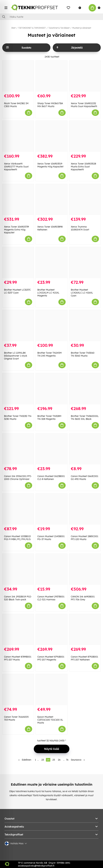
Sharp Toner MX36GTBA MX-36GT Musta (50, 105)
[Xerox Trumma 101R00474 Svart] (85, 199)
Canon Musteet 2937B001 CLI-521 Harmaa (51, 598)
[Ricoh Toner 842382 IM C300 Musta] (18, 76)
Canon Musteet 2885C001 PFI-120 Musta (84, 538)
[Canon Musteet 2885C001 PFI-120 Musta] (85, 509)
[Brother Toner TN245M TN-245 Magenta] (51, 326)
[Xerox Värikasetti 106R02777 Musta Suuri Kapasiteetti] (18, 136)
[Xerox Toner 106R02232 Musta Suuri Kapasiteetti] (85, 76)
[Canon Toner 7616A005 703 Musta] (18, 690)
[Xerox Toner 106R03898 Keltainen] (51, 199)
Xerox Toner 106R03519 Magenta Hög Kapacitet (50, 165)
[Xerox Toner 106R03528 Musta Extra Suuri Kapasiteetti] (85, 136)
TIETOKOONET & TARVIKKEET (32, 28)
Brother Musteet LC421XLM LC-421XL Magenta (48, 293)
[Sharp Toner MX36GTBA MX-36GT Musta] (51, 76)
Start (13, 28)
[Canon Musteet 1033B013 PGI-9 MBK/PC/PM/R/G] (18, 509)
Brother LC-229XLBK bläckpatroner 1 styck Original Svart (16, 356)
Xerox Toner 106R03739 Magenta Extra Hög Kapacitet (16, 230)
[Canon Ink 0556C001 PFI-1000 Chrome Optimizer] (18, 449)
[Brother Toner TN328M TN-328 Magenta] (51, 389)
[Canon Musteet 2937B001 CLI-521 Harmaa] (51, 569)
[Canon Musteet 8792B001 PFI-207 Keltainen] (85, 630)
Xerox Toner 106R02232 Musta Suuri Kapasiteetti (84, 105)
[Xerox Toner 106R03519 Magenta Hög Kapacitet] (51, 136)
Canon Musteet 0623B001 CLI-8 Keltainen (51, 478)
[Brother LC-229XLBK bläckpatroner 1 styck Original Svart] (18, 326)
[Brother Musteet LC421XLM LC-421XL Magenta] (51, 263)
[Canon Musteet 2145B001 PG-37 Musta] (51, 509)
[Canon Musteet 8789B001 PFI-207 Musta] (18, 630)
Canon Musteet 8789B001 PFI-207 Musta (18, 658)
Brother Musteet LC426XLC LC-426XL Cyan (82, 293)
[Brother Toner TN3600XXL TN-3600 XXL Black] (85, 389)
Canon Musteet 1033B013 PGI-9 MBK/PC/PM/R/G (17, 538)
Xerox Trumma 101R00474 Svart (80, 228)
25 (54, 760)
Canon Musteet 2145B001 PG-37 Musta (51, 538)
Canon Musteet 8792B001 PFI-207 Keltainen (84, 658)
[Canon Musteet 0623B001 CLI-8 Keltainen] (51, 449)
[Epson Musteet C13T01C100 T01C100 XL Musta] (51, 690)
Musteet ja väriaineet (82, 28)
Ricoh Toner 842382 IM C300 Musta (16, 105)
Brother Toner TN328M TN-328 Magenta (49, 418)
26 (59, 760)
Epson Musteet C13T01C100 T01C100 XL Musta (50, 720)
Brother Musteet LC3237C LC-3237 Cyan (17, 291)
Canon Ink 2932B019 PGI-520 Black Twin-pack (18, 598)
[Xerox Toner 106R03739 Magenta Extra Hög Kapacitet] (18, 199)
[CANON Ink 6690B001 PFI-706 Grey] (85, 569)
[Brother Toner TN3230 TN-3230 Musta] (18, 389)
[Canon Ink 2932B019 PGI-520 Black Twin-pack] (18, 569)
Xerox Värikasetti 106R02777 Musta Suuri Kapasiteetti (16, 167)
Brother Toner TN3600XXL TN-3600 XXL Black (85, 418)
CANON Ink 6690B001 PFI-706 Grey (83, 598)
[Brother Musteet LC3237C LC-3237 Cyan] (18, 263)
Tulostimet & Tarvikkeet (59, 28)
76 (67, 760)
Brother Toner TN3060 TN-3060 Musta (83, 354)
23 (43, 760)
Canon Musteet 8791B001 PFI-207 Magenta (51, 658)
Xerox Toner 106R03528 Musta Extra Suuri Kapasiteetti (83, 167)
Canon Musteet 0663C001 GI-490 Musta (84, 478)
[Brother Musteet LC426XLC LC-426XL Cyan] (85, 263)
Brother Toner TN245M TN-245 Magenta (49, 354)
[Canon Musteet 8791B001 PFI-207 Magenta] (51, 630)
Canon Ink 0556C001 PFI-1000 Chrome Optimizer (18, 478)
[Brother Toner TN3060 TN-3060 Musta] (85, 326)
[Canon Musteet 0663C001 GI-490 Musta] (85, 449)
